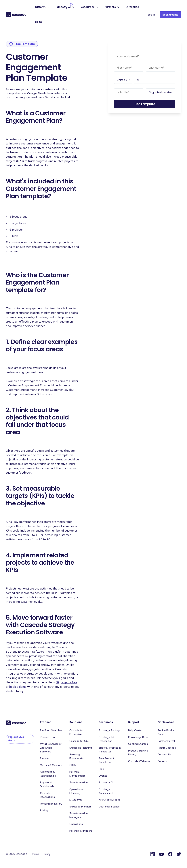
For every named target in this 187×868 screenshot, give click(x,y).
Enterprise (132, 7)
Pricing (38, 22)
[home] (16, 14)
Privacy (46, 854)
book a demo (18, 687)
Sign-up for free (67, 682)
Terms (35, 854)
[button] (42, 7)
